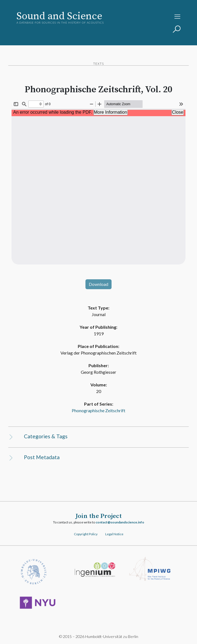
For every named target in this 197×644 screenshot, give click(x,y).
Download (98, 284)
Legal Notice (114, 534)
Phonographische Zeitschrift (98, 410)
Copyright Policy (86, 534)
